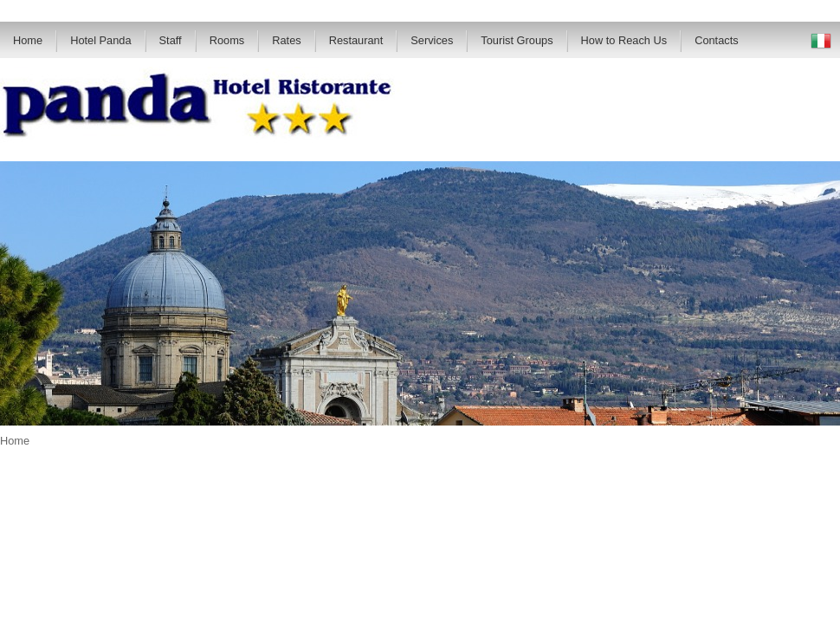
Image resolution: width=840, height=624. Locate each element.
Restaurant (356, 40)
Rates (286, 40)
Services (432, 40)
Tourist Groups (517, 40)
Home (28, 40)
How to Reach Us (624, 40)
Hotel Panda (100, 40)
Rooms (227, 40)
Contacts (717, 40)
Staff (171, 40)
